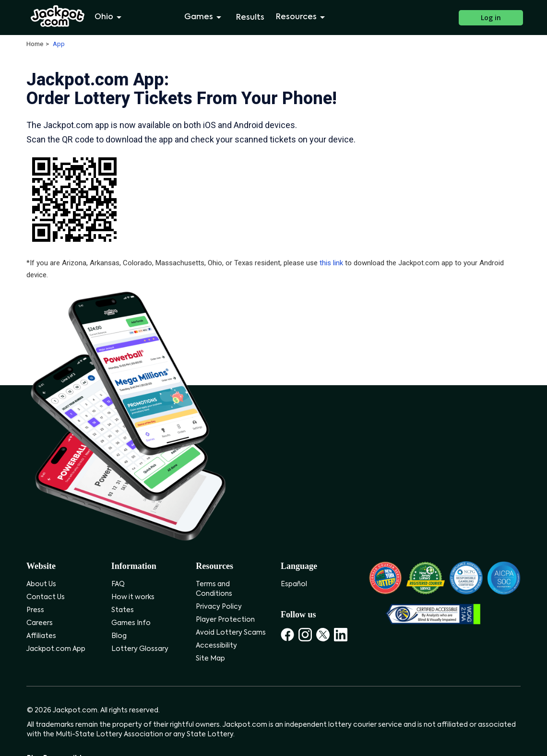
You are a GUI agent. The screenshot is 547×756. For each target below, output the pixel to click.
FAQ (118, 584)
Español (294, 584)
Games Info (131, 623)
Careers (40, 623)
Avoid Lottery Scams (231, 633)
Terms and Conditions (214, 589)
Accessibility (216, 646)
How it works (133, 597)
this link (331, 263)
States (123, 610)
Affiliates (41, 636)
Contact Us (46, 597)
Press (35, 610)
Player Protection (225, 620)
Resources (302, 17)
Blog (119, 636)
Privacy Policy (219, 607)
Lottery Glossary (140, 649)
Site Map (210, 659)
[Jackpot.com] (58, 16)
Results (250, 18)
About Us (41, 584)
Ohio (110, 17)
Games (204, 17)
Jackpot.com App (56, 649)
